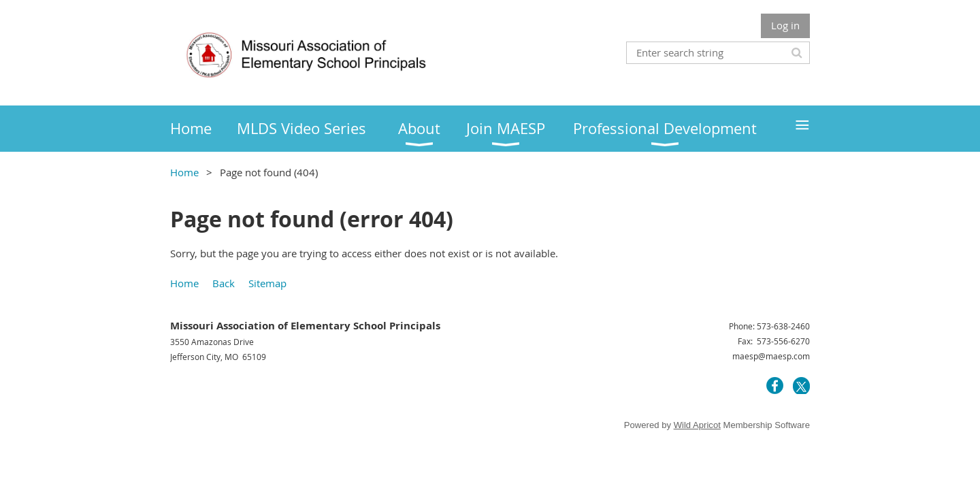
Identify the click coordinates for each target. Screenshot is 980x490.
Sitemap (267, 283)
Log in (785, 25)
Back (224, 283)
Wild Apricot (697, 425)
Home (184, 172)
